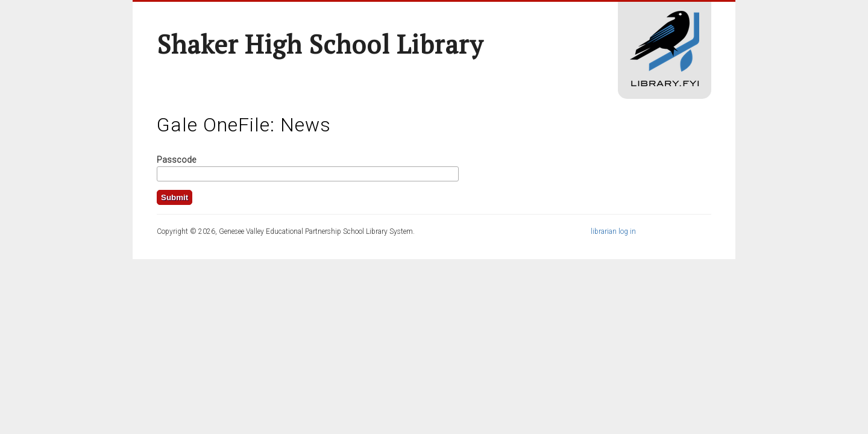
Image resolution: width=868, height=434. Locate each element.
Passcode (176, 160)
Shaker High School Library (320, 44)
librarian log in (613, 231)
